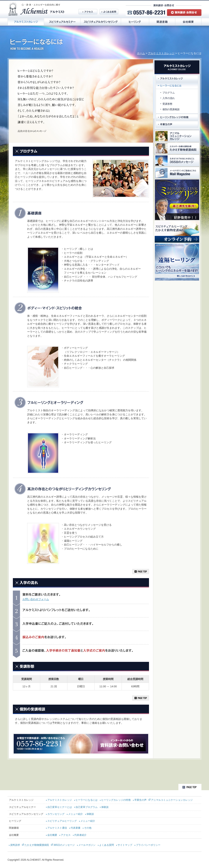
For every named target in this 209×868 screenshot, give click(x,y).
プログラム (169, 93)
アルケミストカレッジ (161, 53)
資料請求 (15, 845)
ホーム (141, 53)
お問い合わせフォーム (36, 599)
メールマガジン (87, 845)
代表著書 (76, 828)
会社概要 (52, 835)
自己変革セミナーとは (60, 807)
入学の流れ (169, 98)
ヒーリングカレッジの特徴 (116, 800)
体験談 (105, 807)
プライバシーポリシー (148, 845)
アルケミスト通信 (57, 828)
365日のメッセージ (64, 845)
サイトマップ (125, 845)
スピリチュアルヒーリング (62, 821)
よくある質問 (107, 845)
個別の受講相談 (171, 109)
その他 (88, 828)
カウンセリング (56, 814)
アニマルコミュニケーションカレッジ (172, 800)
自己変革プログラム (87, 807)
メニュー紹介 (76, 814)
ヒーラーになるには (87, 800)
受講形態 (167, 104)
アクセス (66, 835)
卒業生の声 (140, 800)
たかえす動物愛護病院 (37, 845)
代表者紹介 (80, 835)
